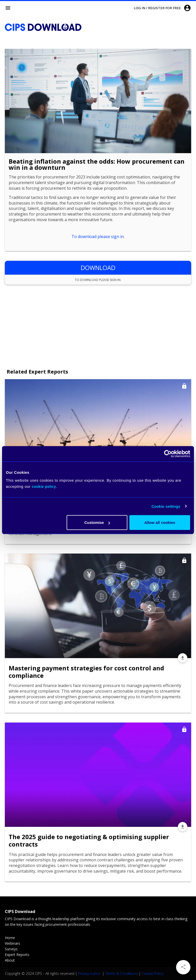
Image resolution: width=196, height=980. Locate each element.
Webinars (13, 943)
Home (10, 938)
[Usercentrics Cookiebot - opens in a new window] (168, 454)
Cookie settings (166, 506)
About (10, 960)
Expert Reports (17, 955)
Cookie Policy (152, 973)
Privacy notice (90, 973)
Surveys (11, 949)
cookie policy (44, 487)
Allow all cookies (160, 522)
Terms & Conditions (121, 973)
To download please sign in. (98, 236)
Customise (97, 522)
